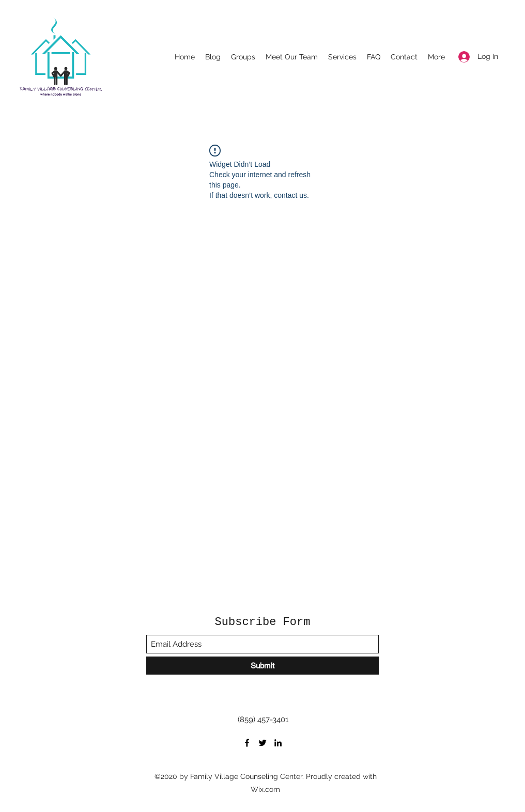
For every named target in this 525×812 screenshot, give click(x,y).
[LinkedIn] (278, 743)
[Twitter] (262, 743)
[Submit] (262, 666)
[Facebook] (247, 743)
